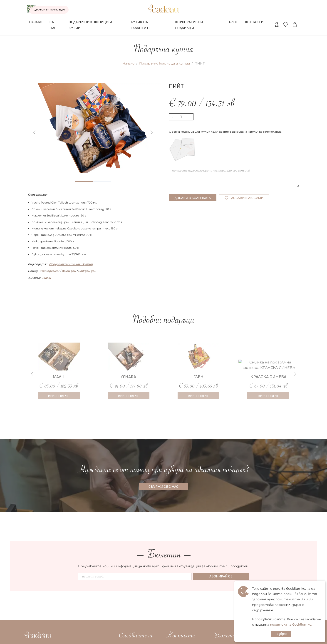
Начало (129, 63)
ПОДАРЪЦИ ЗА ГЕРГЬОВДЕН (42, 9)
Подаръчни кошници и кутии (165, 63)
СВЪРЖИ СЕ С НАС (163, 487)
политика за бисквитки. (291, 624)
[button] (152, 132)
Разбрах (281, 634)
